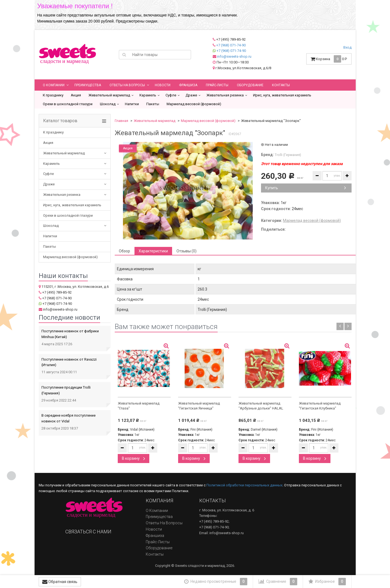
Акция (76, 95)
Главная (121, 121)
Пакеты (153, 104)
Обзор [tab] (124, 251)
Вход (347, 47)
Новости (163, 85)
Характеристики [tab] (153, 251)
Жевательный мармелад (109, 95)
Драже (191, 95)
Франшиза (188, 85)
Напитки (132, 104)
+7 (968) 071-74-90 (231, 45)
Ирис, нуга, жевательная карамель (282, 95)
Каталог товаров (60, 121)
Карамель (148, 95)
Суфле (171, 95)
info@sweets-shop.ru (234, 56)
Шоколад (108, 104)
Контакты (281, 85)
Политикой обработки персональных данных (244, 485)
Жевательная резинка (225, 95)
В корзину (134, 458)
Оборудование (250, 85)
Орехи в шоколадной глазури (68, 104)
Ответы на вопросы (127, 85)
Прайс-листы (217, 85)
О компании (54, 85)
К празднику (53, 95)
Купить (305, 188)
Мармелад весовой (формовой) (194, 104)
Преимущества (88, 85)
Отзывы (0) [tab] (186, 251)
